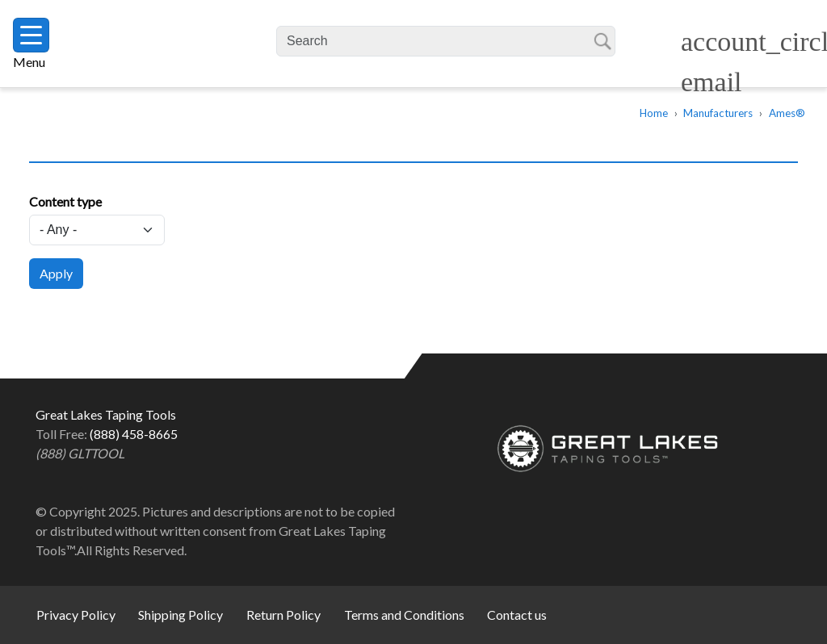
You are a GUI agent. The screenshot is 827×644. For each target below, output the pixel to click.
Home (654, 113)
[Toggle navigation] (31, 35)
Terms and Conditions (404, 615)
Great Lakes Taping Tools (166, 44)
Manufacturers (718, 113)
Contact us (517, 615)
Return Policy (283, 615)
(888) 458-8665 (134, 434)
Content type (65, 201)
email (712, 82)
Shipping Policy (181, 615)
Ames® (787, 113)
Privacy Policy (76, 615)
